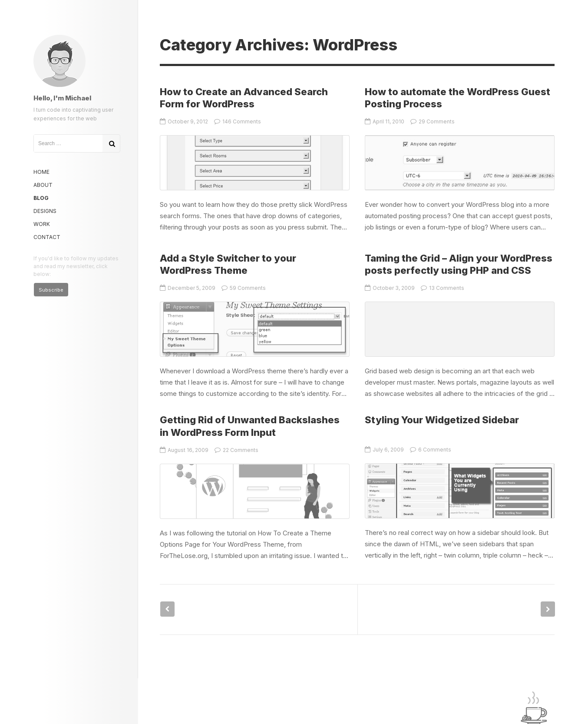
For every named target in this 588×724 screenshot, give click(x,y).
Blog (41, 198)
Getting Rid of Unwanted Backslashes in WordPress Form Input (255, 491)
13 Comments (443, 288)
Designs (45, 211)
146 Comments (238, 121)
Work (42, 224)
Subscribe (51, 290)
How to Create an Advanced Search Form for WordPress (255, 163)
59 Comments (244, 288)
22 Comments (236, 450)
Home (41, 172)
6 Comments (431, 450)
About (43, 185)
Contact (47, 237)
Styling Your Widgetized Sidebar (442, 420)
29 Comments (433, 121)
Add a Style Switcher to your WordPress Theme (255, 329)
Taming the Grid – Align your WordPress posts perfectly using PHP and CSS (460, 329)
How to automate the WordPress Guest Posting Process (460, 163)
